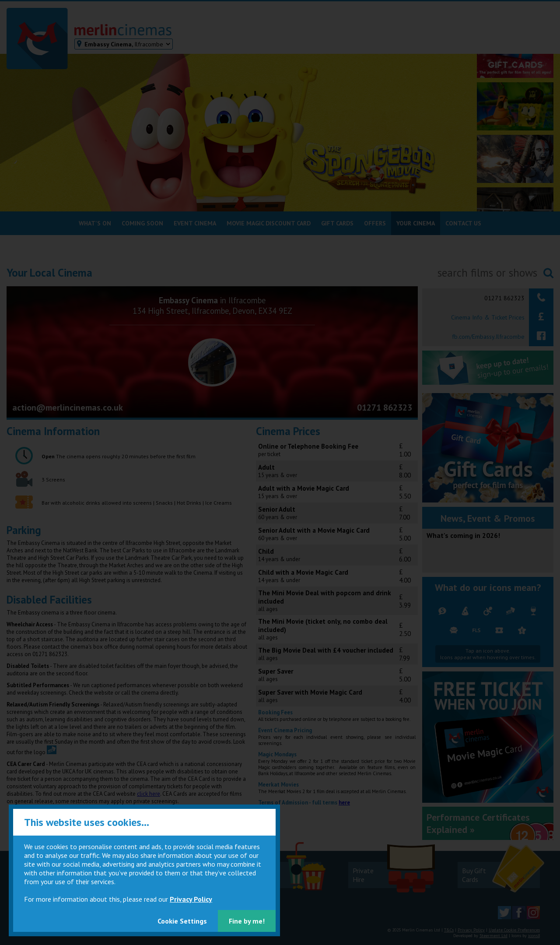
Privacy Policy (191, 899)
